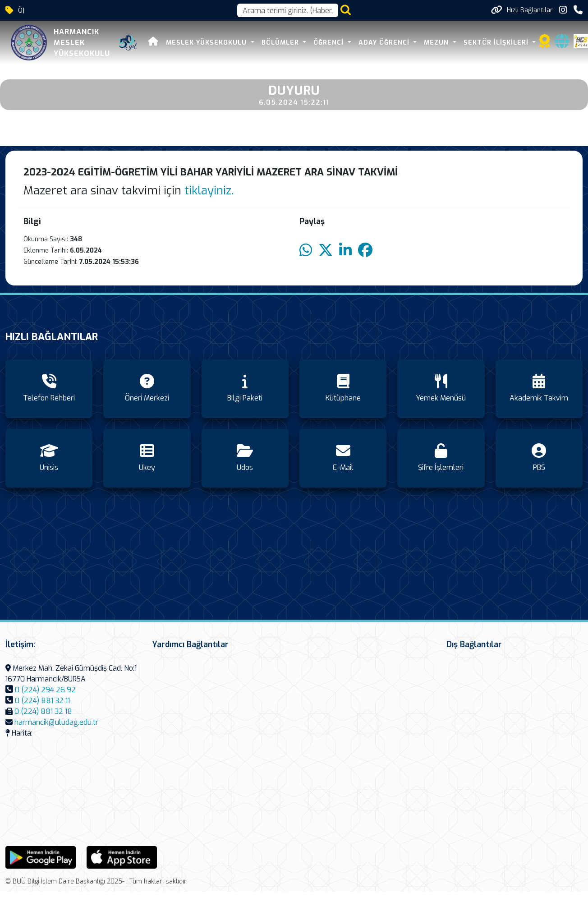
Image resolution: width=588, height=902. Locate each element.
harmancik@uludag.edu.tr (56, 722)
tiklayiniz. (209, 191)
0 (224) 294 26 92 (45, 690)
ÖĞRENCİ (330, 43)
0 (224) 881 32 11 (42, 701)
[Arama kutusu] (288, 10)
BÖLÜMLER (281, 43)
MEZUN (437, 43)
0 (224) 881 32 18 (43, 711)
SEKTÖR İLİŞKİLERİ (497, 43)
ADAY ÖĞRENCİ (385, 43)
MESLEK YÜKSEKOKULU (207, 43)
